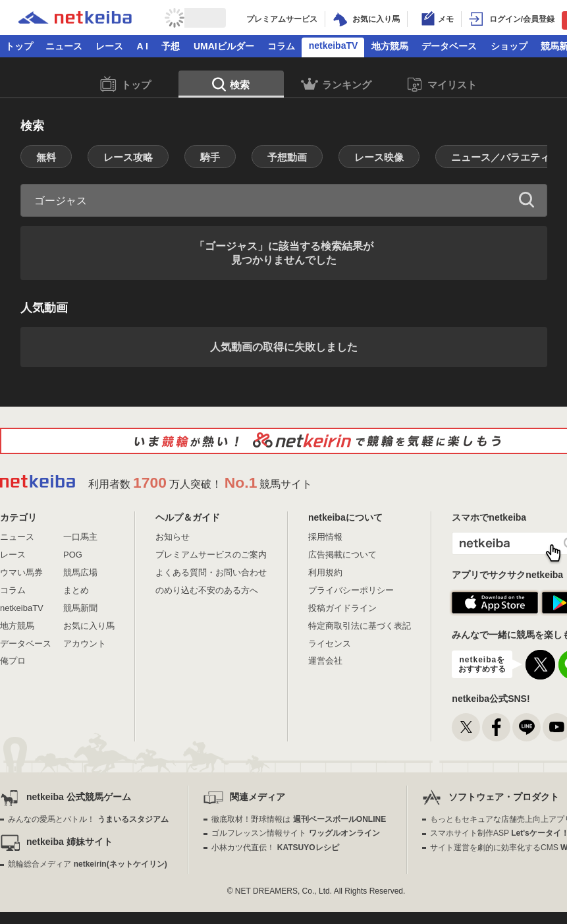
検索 (231, 85)
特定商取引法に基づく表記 (360, 626)
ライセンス (330, 644)
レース (109, 46)
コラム (281, 46)
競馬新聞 (80, 608)
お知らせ (173, 537)
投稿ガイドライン (342, 608)
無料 (46, 157)
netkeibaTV (334, 45)
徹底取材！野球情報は (299, 819)
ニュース (64, 46)
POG (73, 555)
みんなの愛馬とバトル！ (88, 819)
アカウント (85, 644)
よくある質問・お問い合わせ (211, 572)
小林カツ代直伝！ (275, 848)
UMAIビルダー (224, 46)
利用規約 (325, 572)
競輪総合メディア (87, 864)
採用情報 (325, 537)
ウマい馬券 (21, 572)
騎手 (210, 157)
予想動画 (287, 157)
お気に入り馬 (89, 626)
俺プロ (13, 661)
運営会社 (325, 661)
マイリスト (442, 85)
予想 (171, 46)
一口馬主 (80, 537)
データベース (449, 46)
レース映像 (379, 157)
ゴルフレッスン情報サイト (295, 833)
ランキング (336, 86)
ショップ (509, 46)
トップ (19, 46)
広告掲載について (342, 555)
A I (143, 46)
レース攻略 (128, 157)
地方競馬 (390, 46)
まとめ (76, 590)
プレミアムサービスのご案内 (211, 555)
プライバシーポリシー (351, 590)
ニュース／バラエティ (500, 157)
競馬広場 (80, 572)
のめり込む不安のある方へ (207, 590)
